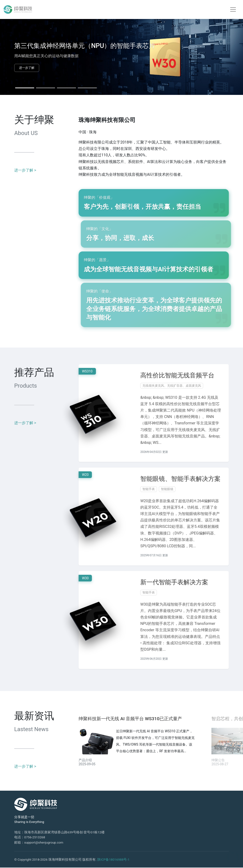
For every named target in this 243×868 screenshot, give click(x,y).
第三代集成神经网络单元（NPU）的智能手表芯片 (85, 46)
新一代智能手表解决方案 (180, 583)
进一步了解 (27, 68)
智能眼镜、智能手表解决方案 (187, 479)
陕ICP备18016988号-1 (113, 860)
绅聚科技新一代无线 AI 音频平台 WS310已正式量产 (130, 719)
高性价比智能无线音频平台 (183, 376)
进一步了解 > (25, 170)
